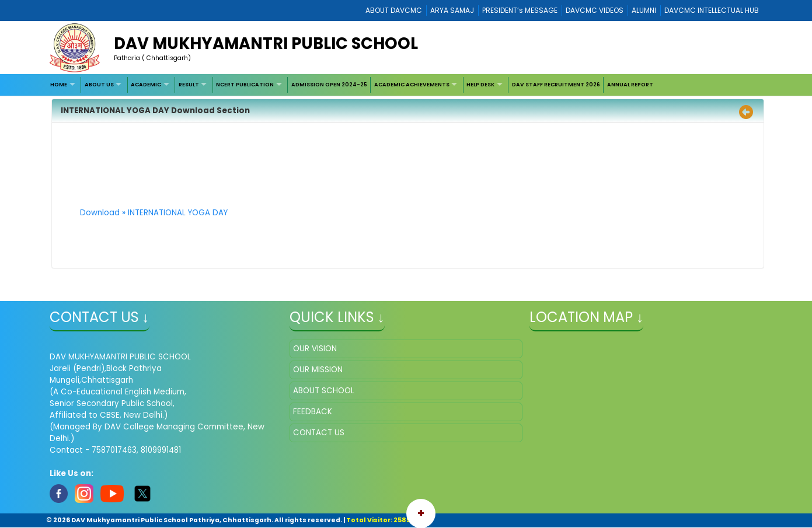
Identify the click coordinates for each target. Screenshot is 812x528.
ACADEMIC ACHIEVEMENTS (412, 84)
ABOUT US (99, 84)
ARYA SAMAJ (452, 10)
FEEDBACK (313, 412)
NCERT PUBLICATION (245, 84)
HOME (59, 84)
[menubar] (352, 85)
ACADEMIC (146, 84)
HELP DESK (480, 84)
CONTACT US (319, 433)
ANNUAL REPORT (630, 84)
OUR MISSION (318, 370)
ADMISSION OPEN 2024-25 (329, 84)
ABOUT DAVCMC (394, 10)
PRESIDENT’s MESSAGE (520, 10)
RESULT (189, 84)
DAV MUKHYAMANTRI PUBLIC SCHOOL (266, 43)
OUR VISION (315, 349)
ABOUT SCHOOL (324, 391)
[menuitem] (65, 85)
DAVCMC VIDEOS (595, 10)
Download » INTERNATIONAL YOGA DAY (154, 213)
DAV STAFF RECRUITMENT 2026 (556, 84)
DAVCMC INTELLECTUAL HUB (712, 10)
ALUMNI (644, 10)
